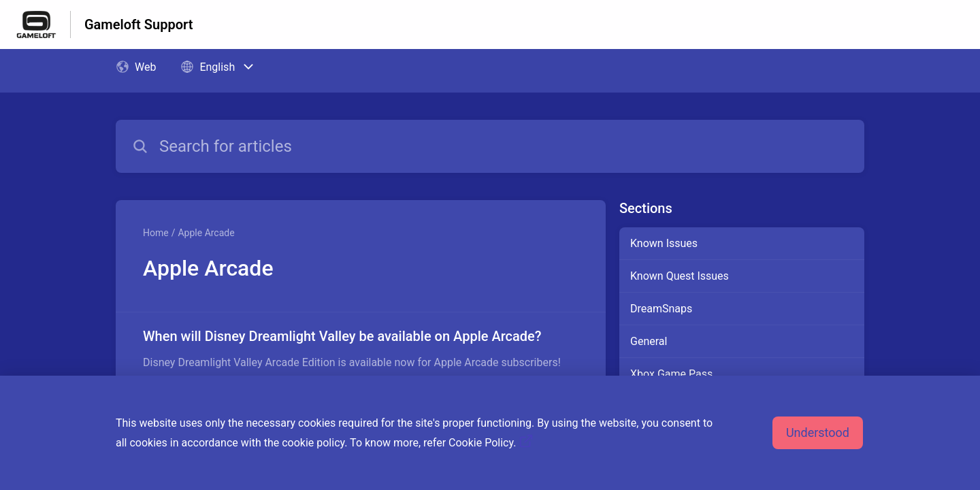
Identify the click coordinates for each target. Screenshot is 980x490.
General (649, 341)
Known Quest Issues (680, 276)
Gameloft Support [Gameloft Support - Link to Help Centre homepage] (138, 24)
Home (156, 233)
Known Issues (664, 243)
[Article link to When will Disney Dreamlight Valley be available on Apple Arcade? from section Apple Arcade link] (361, 348)
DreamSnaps (661, 309)
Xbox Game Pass (671, 374)
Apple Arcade (206, 233)
